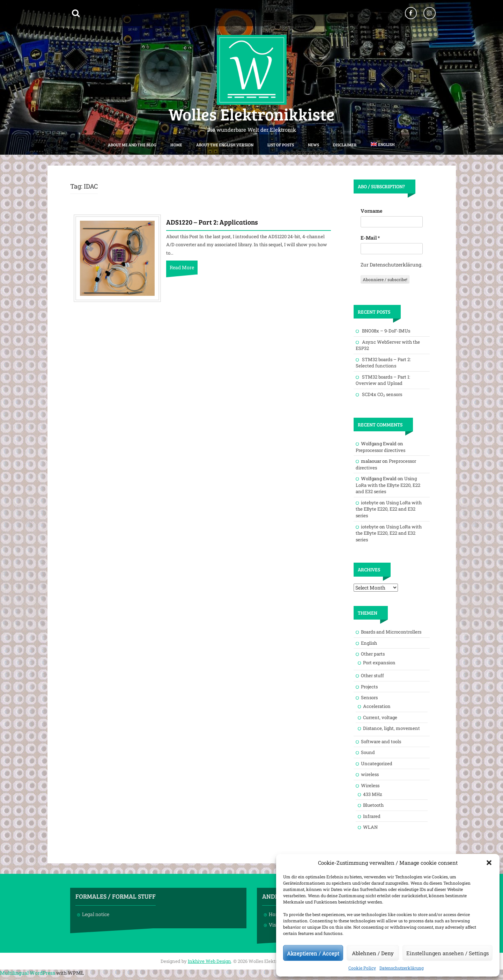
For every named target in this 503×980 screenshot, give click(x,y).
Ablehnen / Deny (373, 953)
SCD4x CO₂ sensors (382, 394)
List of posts (281, 145)
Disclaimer (345, 145)
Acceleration (377, 706)
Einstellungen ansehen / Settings (447, 953)
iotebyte (370, 503)
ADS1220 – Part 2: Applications (212, 222)
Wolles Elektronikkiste (251, 114)
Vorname (371, 211)
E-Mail (370, 238)
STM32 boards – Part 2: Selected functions (383, 363)
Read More (182, 267)
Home (176, 145)
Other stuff (372, 675)
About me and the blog (132, 145)
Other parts (373, 654)
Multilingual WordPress (28, 973)
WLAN (370, 827)
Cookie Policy (362, 968)
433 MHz (373, 794)
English (369, 643)
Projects (369, 687)
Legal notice (96, 914)
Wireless (370, 785)
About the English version (225, 145)
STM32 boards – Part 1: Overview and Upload (383, 380)
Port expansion (379, 663)
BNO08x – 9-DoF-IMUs (386, 331)
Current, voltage (380, 717)
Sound (368, 752)
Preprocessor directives (380, 450)
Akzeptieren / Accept (313, 953)
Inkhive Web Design (209, 961)
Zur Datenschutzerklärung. (391, 265)
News (313, 145)
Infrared (372, 816)
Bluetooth (373, 805)
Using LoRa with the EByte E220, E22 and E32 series (388, 485)
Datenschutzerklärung (402, 968)
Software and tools (381, 741)
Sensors (369, 697)
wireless (370, 774)
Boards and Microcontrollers (391, 632)
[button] (489, 863)
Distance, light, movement (391, 728)
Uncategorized (377, 763)
